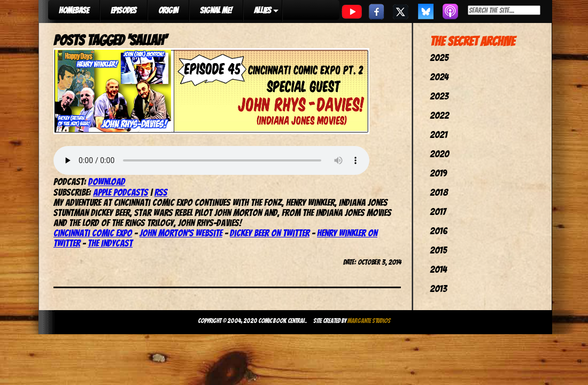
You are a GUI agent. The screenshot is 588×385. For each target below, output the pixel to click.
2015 (438, 250)
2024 (439, 77)
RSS (161, 192)
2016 (439, 231)
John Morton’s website (181, 233)
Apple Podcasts (121, 192)
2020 (439, 154)
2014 (438, 269)
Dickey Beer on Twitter (270, 233)
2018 (439, 192)
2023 (439, 96)
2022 (439, 115)
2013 (438, 288)
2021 (439, 134)
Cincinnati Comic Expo (93, 233)
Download (107, 182)
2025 (439, 57)
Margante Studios (369, 321)
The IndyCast (110, 243)
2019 (438, 173)
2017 (438, 211)
